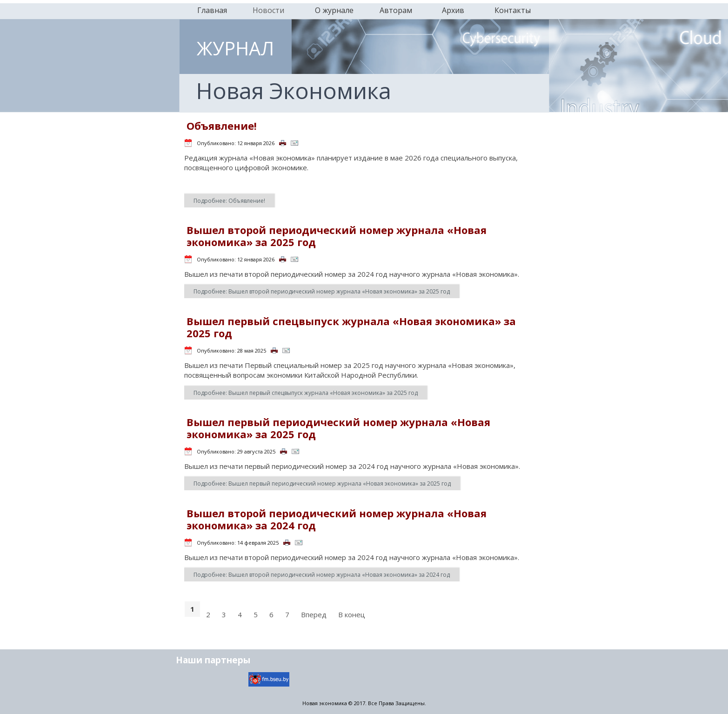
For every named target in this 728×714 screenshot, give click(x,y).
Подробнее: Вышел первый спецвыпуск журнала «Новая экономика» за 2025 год (306, 393)
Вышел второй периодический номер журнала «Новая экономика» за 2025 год (337, 236)
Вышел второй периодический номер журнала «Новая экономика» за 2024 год (337, 519)
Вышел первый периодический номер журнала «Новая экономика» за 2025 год (338, 428)
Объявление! (222, 126)
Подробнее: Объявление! (229, 201)
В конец (352, 614)
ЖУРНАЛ (235, 48)
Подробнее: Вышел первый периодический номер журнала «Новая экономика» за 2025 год (322, 484)
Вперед (314, 614)
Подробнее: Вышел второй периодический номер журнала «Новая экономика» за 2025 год (322, 291)
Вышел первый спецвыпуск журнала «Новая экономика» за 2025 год (351, 327)
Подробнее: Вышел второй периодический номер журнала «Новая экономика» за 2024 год (322, 575)
